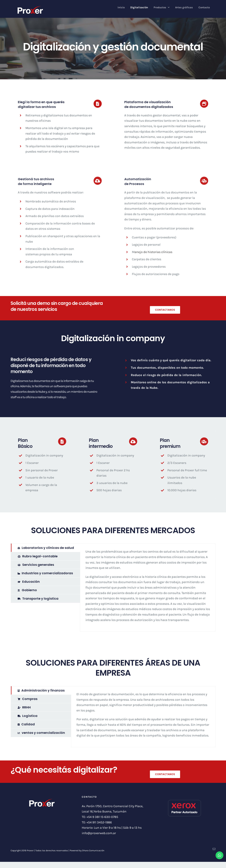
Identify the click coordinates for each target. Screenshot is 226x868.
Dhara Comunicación (93, 850)
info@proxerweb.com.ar (99, 833)
